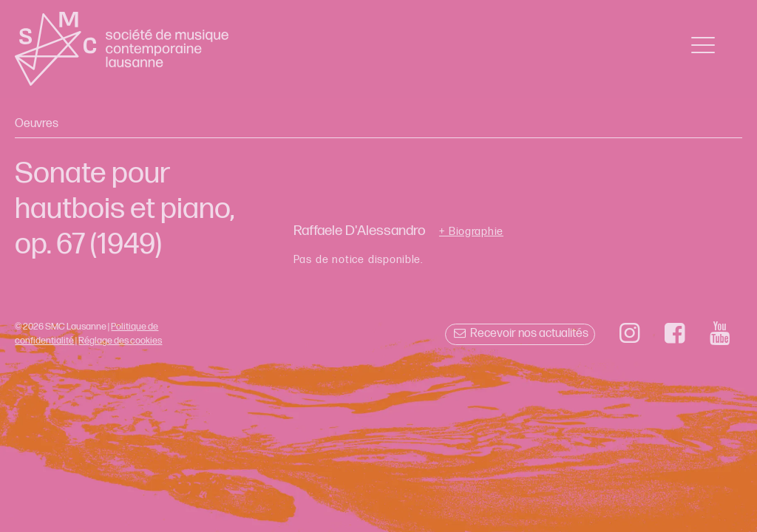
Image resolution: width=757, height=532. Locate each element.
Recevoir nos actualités (520, 334)
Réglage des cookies (120, 341)
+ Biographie (471, 232)
